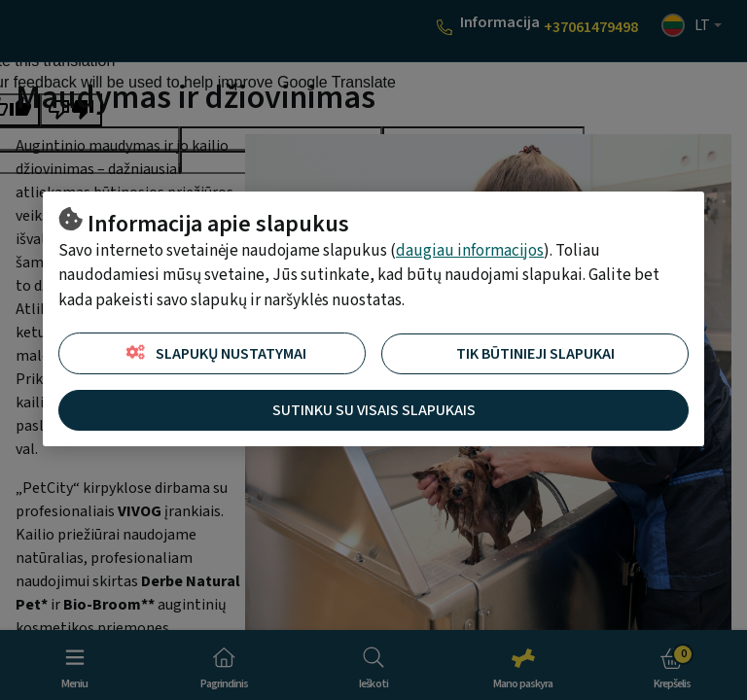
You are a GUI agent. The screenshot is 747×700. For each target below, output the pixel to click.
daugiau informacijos (470, 251)
